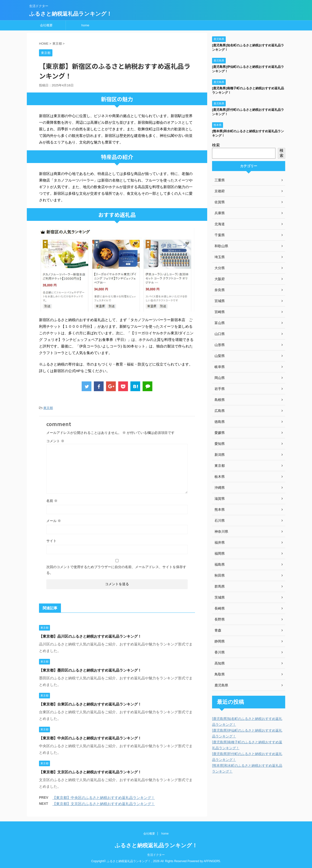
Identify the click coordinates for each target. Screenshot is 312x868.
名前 (52, 501)
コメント (55, 441)
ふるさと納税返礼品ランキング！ (71, 14)
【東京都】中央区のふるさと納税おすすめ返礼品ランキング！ (90, 738)
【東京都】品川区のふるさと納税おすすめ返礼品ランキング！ (90, 636)
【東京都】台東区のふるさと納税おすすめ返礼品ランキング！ (90, 704)
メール (54, 521)
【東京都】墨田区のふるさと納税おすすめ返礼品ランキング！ (90, 670)
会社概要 (46, 25)
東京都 (48, 408)
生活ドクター (156, 855)
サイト (51, 541)
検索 (216, 145)
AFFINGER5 (212, 861)
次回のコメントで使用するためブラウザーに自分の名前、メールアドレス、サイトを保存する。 (116, 570)
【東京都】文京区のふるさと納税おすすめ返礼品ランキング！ (90, 772)
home (85, 25)
